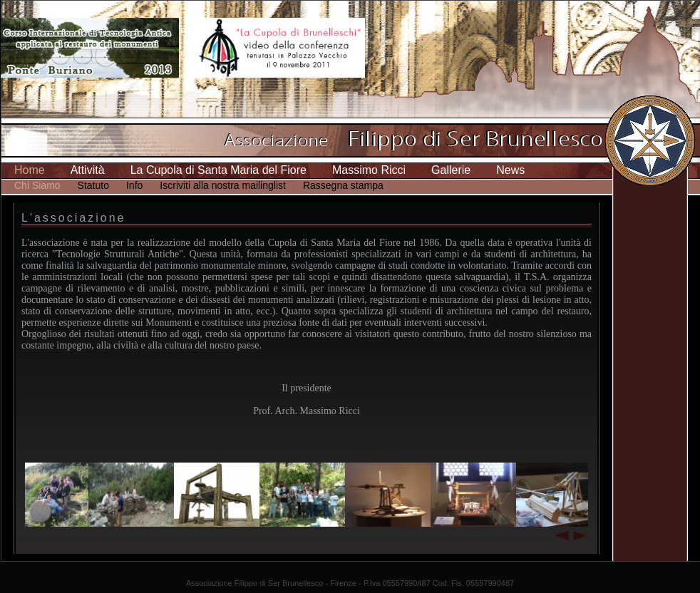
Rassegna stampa (343, 185)
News (510, 170)
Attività (88, 170)
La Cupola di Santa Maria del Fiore (218, 170)
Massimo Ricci (369, 170)
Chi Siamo (37, 185)
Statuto (93, 185)
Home (30, 170)
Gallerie (451, 170)
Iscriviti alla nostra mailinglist (223, 185)
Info (134, 185)
